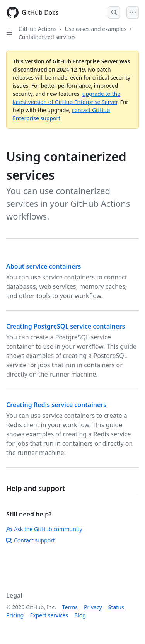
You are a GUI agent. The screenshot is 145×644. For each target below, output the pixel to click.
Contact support (31, 540)
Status (116, 607)
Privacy (93, 607)
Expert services (49, 615)
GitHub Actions (38, 29)
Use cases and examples (96, 29)
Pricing (15, 615)
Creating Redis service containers (56, 405)
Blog (80, 615)
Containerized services (47, 37)
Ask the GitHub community (44, 529)
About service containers (43, 266)
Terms (70, 607)
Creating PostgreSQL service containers (66, 326)
